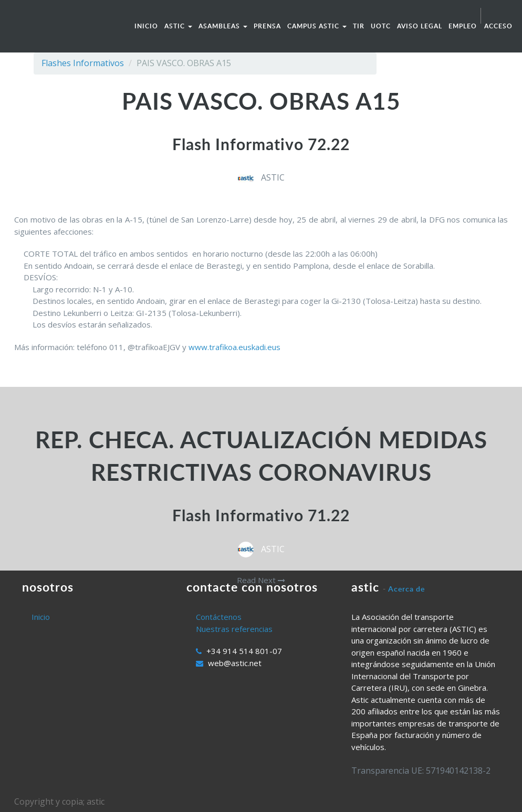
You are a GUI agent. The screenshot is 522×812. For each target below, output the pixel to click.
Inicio (41, 617)
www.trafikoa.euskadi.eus (234, 347)
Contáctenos (219, 617)
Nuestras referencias (234, 629)
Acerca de (406, 589)
